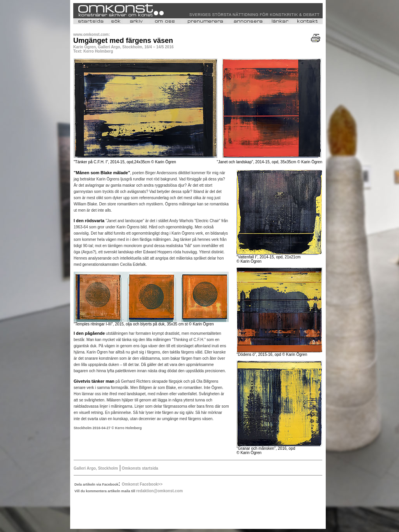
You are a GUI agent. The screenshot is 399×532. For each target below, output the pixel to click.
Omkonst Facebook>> (142, 484)
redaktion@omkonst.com (159, 491)
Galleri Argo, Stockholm (96, 468)
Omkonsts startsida (139, 468)
